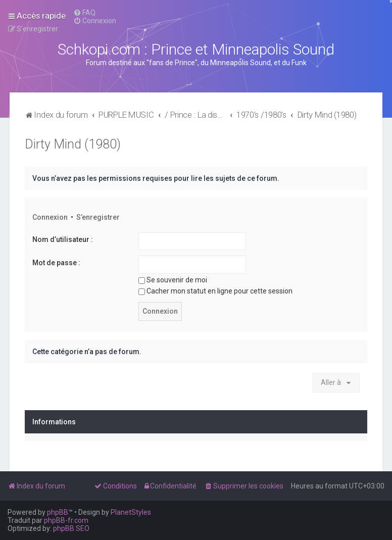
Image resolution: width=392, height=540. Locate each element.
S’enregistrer (98, 217)
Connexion (50, 217)
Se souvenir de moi (173, 280)
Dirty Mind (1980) (73, 144)
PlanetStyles (131, 512)
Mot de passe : (56, 263)
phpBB (58, 512)
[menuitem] (84, 13)
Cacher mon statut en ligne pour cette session (215, 291)
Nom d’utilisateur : (63, 239)
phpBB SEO (71, 528)
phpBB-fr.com (66, 520)
